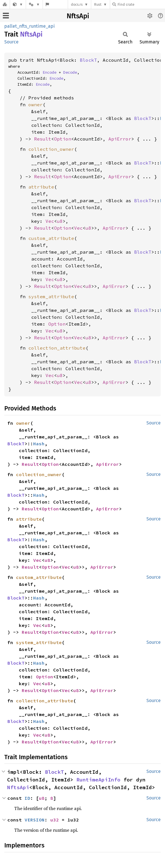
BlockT (88, 60)
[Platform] (34, 4)
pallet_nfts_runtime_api (30, 26)
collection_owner (51, 149)
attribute (41, 187)
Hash (39, 444)
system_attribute (51, 296)
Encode (49, 72)
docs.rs (77, 4)
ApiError (120, 139)
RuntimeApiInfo (98, 780)
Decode (70, 72)
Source (11, 42)
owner (35, 105)
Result (43, 139)
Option (63, 139)
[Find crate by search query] (141, 4)
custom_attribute (51, 238)
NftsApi (78, 16)
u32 (55, 820)
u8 (60, 221)
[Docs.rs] (5, 4)
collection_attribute (57, 348)
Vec (50, 221)
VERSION (35, 820)
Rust (98, 4)
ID (27, 798)
